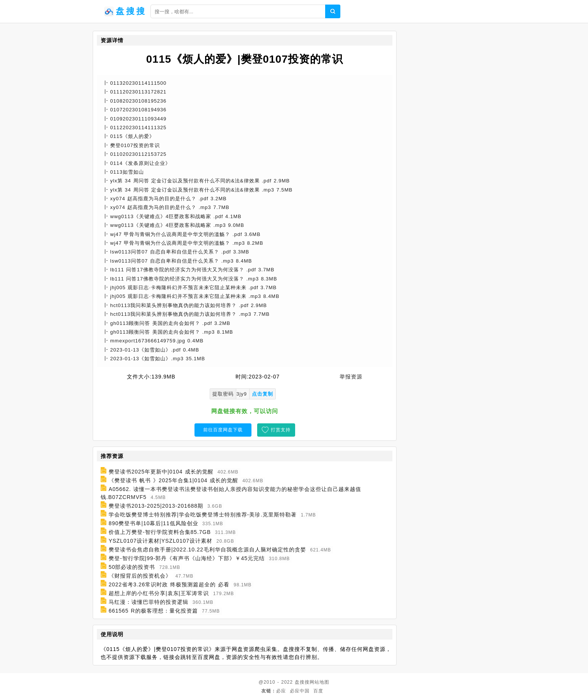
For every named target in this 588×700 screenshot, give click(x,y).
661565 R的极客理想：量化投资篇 (153, 611)
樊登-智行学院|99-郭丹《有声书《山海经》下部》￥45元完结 (187, 558)
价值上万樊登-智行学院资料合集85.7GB (160, 532)
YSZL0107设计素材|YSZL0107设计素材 (160, 541)
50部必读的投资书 (132, 567)
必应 (281, 691)
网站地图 (319, 682)
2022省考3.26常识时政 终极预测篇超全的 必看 (169, 584)
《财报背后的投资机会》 (140, 576)
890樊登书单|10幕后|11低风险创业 (153, 523)
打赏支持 (281, 430)
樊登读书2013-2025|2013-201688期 (156, 506)
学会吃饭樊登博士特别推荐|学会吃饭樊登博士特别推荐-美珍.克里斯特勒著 (203, 515)
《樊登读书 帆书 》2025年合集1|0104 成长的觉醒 (173, 480)
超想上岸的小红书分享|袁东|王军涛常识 (159, 593)
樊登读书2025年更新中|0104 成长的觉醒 (161, 472)
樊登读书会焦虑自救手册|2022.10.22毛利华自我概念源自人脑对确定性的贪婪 (207, 550)
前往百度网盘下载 (223, 430)
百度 (318, 691)
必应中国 (300, 691)
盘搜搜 (302, 682)
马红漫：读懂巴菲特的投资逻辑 (149, 602)
